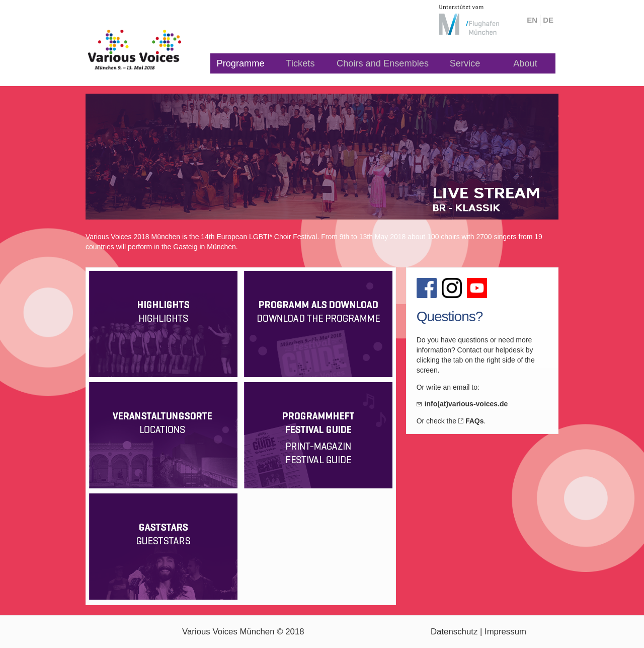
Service (465, 63)
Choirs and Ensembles (383, 63)
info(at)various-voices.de (466, 404)
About (525, 63)
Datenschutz (454, 632)
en (532, 20)
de (548, 20)
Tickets (301, 63)
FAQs (475, 421)
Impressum (505, 632)
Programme (241, 63)
